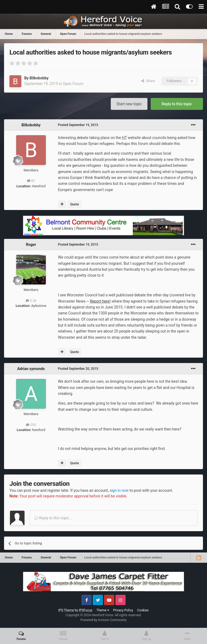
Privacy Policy (123, 610)
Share (148, 81)
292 (31, 425)
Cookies (143, 610)
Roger (31, 245)
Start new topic (129, 104)
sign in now (119, 490)
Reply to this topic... (53, 518)
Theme (103, 610)
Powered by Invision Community (104, 620)
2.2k (31, 301)
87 (31, 181)
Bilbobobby (39, 78)
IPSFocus (85, 610)
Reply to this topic (177, 104)
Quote (74, 204)
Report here (100, 301)
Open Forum (73, 84)
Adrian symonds (31, 369)
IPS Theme (66, 610)
